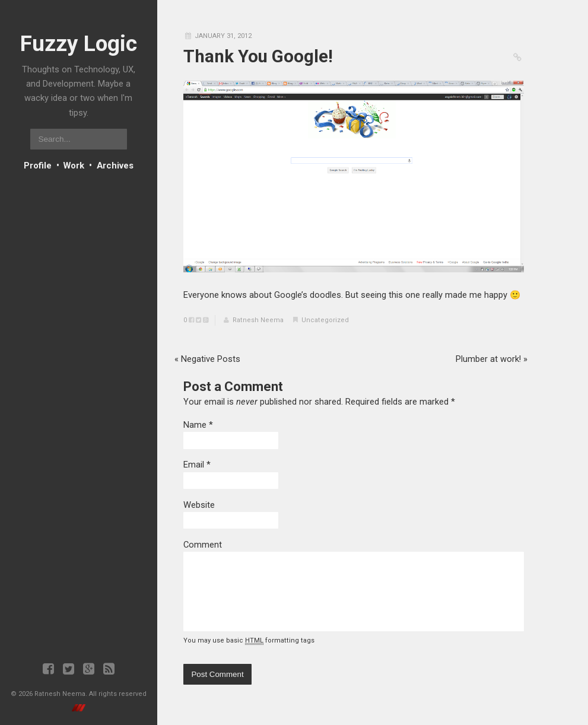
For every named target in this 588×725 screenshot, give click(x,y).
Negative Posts (207, 359)
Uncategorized (325, 320)
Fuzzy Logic (79, 44)
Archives (115, 166)
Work (74, 166)
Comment (203, 545)
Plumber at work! (492, 359)
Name (195, 425)
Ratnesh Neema (258, 320)
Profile (38, 166)
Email (194, 465)
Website (199, 505)
